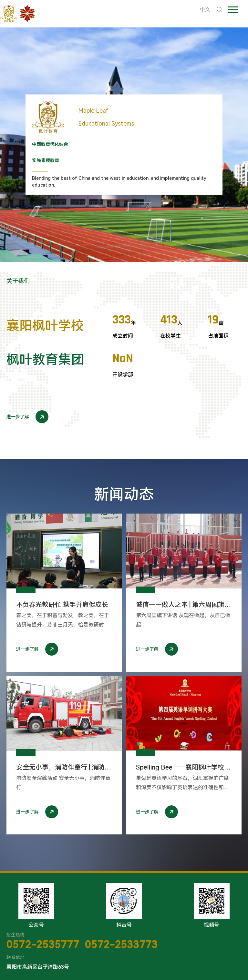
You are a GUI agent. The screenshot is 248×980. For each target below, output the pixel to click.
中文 (205, 10)
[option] (124, 145)
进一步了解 (27, 417)
